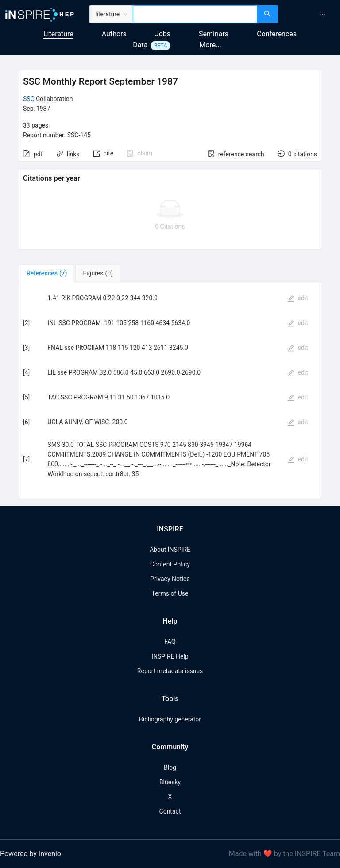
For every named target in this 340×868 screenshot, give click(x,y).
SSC (29, 99)
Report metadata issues (170, 671)
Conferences (277, 34)
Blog (170, 767)
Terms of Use (170, 593)
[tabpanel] (170, 391)
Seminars (214, 34)
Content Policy (170, 564)
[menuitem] (323, 14)
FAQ (170, 642)
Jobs (163, 34)
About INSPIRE (170, 550)
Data (140, 45)
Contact (170, 811)
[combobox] (195, 14)
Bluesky (170, 782)
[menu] (310, 14)
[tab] (47, 273)
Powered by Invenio (31, 854)
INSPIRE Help (170, 656)
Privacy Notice (170, 579)
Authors (114, 34)
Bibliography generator (170, 719)
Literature (58, 34)
